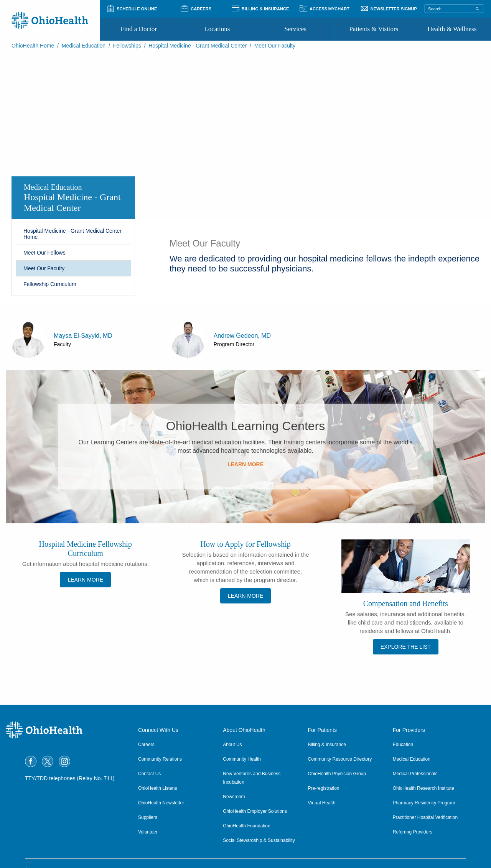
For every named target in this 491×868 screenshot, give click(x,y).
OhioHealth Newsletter (161, 803)
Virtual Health (322, 803)
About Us (232, 745)
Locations (217, 29)
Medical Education (84, 46)
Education (403, 745)
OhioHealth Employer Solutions (255, 811)
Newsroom (234, 797)
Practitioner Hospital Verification (425, 817)
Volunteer (148, 832)
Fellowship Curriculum (50, 284)
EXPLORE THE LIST (406, 647)
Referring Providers (413, 832)
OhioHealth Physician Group (337, 774)
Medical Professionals (415, 774)
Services (295, 29)
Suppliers (148, 817)
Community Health (242, 759)
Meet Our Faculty (44, 268)
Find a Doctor (138, 29)
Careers (146, 745)
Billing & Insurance (327, 745)
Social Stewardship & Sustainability (259, 840)
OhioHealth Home (33, 46)
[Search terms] (454, 9)
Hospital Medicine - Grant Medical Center (198, 46)
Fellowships (127, 46)
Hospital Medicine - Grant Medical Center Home (72, 234)
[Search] (478, 8)
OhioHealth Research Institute (423, 788)
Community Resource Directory (340, 759)
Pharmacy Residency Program (424, 803)
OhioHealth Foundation (246, 826)
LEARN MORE (245, 464)
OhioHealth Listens (157, 788)
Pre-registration (324, 788)
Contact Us (149, 774)
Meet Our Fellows (44, 253)
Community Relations (160, 759)
